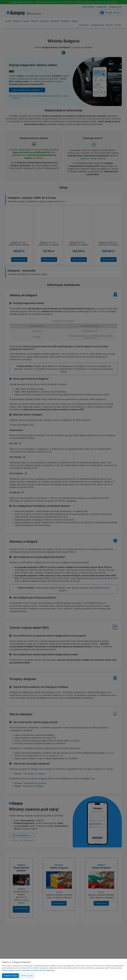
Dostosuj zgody (27, 976)
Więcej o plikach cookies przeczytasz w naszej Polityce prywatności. (28, 970)
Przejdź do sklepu (10, 976)
